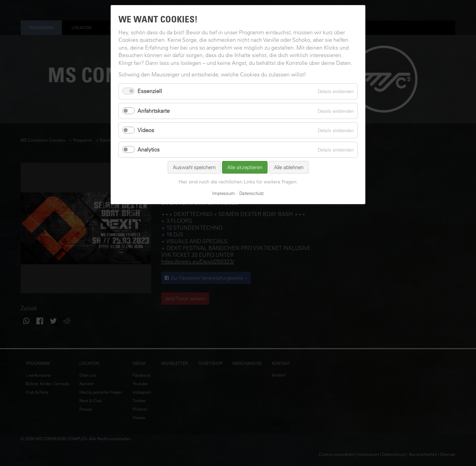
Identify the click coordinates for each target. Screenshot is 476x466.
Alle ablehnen (289, 167)
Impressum (224, 193)
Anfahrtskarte (154, 111)
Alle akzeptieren (245, 167)
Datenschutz (252, 193)
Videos (146, 130)
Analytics (149, 149)
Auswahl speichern (194, 167)
